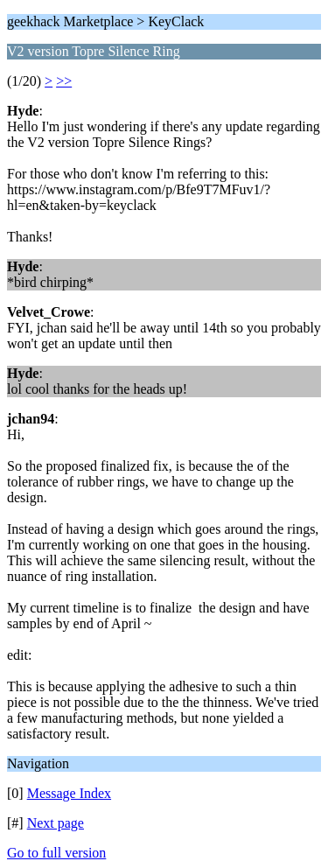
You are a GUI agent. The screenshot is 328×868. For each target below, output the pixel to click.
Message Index (69, 793)
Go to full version (56, 853)
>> (64, 81)
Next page (56, 823)
